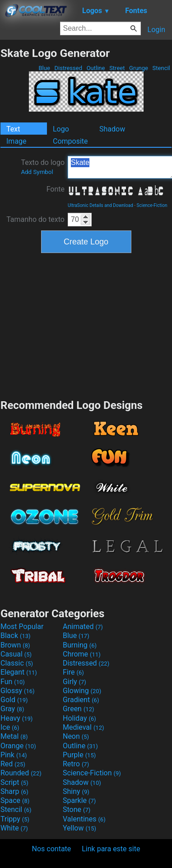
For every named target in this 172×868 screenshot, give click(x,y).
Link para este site (111, 849)
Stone (77, 809)
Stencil (161, 68)
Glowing (82, 691)
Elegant (19, 672)
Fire (73, 672)
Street (117, 68)
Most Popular (22, 626)
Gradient (81, 700)
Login (156, 30)
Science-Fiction (152, 205)
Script (14, 782)
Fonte (56, 189)
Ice (10, 727)
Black (16, 636)
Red (13, 764)
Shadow (112, 129)
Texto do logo (43, 167)
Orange (18, 746)
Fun (13, 682)
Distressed (68, 68)
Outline (95, 68)
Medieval (84, 727)
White (14, 828)
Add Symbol (37, 172)
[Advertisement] (86, 325)
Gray (12, 709)
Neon (76, 736)
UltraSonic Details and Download (100, 205)
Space (15, 800)
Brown (15, 645)
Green (79, 709)
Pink (14, 755)
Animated (83, 626)
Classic (17, 663)
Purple (79, 755)
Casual (16, 654)
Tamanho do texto (35, 219)
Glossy (18, 691)
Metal (14, 736)
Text (13, 129)
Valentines (84, 819)
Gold (14, 700)
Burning (80, 645)
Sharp (14, 791)
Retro (76, 764)
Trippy (15, 819)
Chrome (82, 654)
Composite (70, 141)
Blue (44, 68)
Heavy (16, 718)
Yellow (79, 828)
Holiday (79, 718)
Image (16, 141)
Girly (74, 682)
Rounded (21, 773)
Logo (61, 129)
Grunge (139, 68)
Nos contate (52, 849)
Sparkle (79, 800)
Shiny (76, 791)
